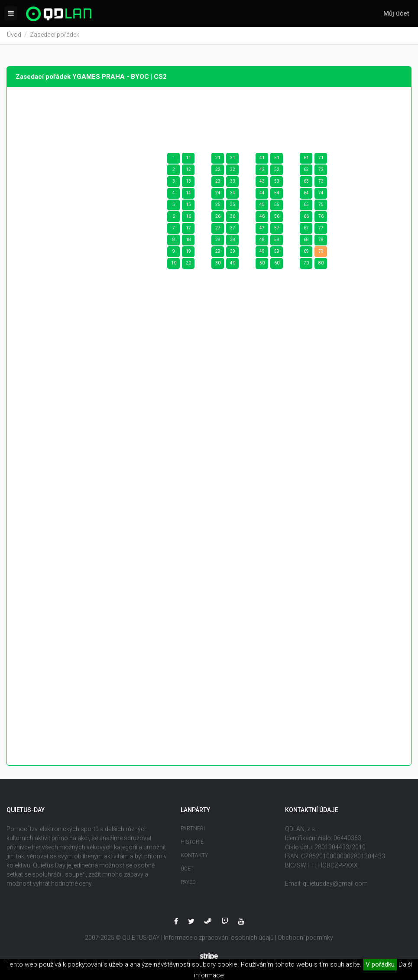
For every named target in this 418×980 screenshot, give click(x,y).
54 (277, 194)
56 (277, 218)
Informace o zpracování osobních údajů (219, 938)
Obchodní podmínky (305, 938)
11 (188, 159)
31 (233, 159)
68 (306, 241)
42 (262, 171)
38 (233, 241)
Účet (187, 870)
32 (233, 171)
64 (306, 194)
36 (233, 218)
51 (277, 159)
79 (321, 253)
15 (188, 206)
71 (321, 159)
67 (306, 229)
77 (321, 229)
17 (188, 229)
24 (218, 194)
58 (277, 241)
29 (218, 253)
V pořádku (380, 964)
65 (306, 206)
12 (188, 171)
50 (262, 264)
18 (188, 241)
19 (188, 253)
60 (277, 264)
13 (188, 182)
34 (233, 194)
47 (262, 229)
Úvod (14, 36)
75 (321, 206)
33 (233, 182)
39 (233, 253)
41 (262, 159)
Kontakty (194, 856)
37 (233, 229)
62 (306, 171)
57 (277, 229)
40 (233, 264)
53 (277, 182)
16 (188, 218)
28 (218, 241)
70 (306, 264)
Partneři (193, 829)
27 (218, 229)
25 (218, 206)
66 (306, 218)
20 (188, 264)
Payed (188, 883)
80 (321, 264)
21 (218, 159)
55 (277, 206)
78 (321, 241)
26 (218, 218)
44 (262, 194)
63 (306, 182)
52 (277, 171)
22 (218, 171)
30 (218, 264)
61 (306, 159)
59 (277, 253)
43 (262, 182)
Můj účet (396, 13)
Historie (192, 843)
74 (321, 194)
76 (321, 218)
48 (262, 241)
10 (174, 264)
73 (321, 182)
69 (306, 253)
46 (262, 218)
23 (218, 182)
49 (262, 253)
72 (321, 171)
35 (233, 206)
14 (188, 194)
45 (262, 206)
